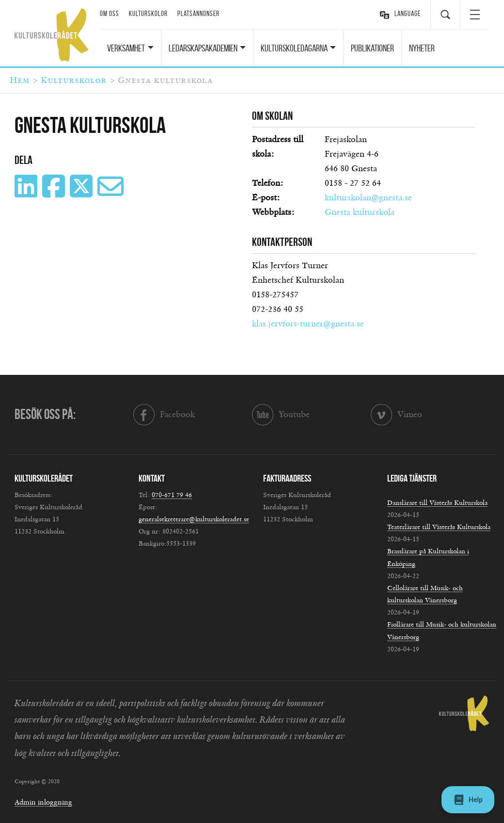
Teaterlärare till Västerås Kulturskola (439, 527)
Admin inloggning (43, 802)
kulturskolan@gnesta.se (368, 198)
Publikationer (372, 48)
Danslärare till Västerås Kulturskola (437, 503)
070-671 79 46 (172, 495)
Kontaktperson (282, 242)
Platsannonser (198, 14)
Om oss (110, 14)
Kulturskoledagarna (294, 48)
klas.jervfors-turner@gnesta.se (308, 324)
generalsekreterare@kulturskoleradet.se (194, 519)
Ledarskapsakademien (203, 48)
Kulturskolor (148, 14)
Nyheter (422, 48)
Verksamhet (126, 48)
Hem (20, 81)
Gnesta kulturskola (360, 212)
